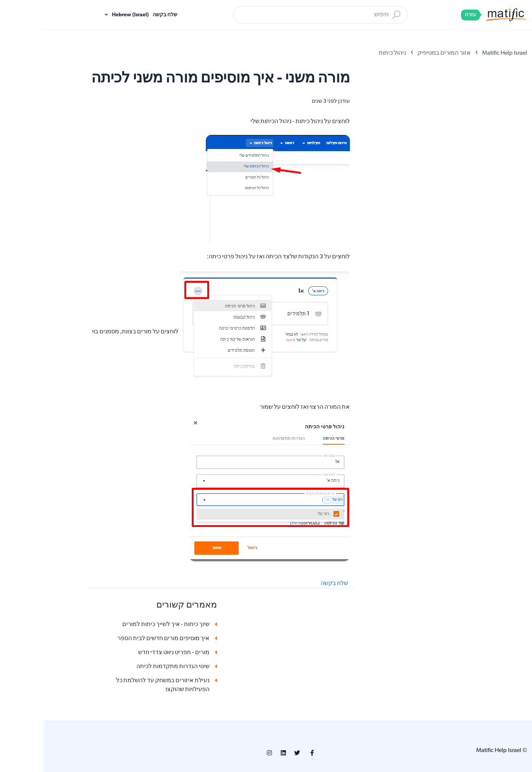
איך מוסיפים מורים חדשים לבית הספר (120, 639)
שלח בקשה (122, 15)
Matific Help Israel (461, 53)
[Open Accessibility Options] (516, 36)
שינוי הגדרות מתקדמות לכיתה (130, 667)
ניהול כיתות (349, 53)
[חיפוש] (277, 15)
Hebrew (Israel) (87, 15)
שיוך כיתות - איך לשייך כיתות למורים (123, 625)
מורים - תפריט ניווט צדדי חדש (131, 653)
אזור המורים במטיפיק (401, 53)
